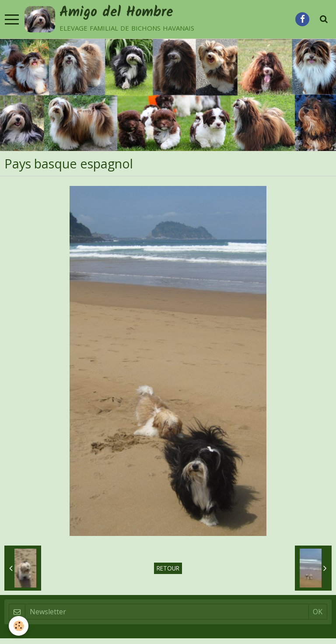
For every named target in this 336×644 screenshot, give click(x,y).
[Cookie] (19, 626)
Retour (168, 568)
